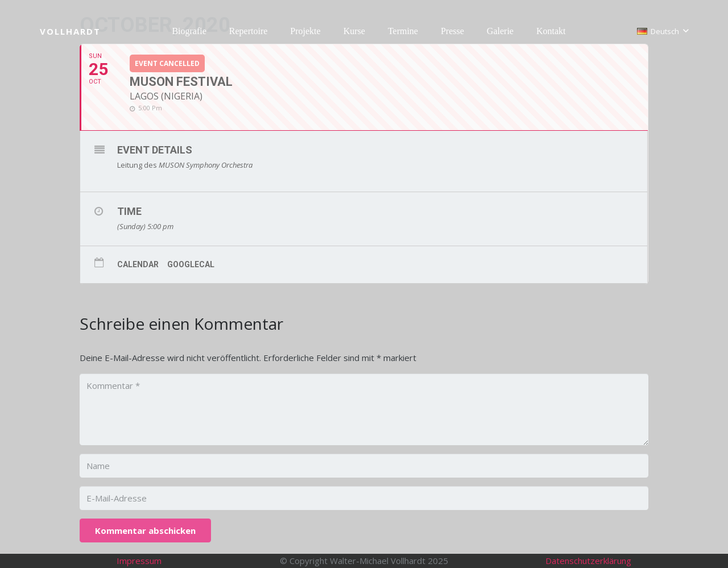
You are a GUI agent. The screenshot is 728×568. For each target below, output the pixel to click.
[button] (663, 31)
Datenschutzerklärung (588, 561)
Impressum (139, 561)
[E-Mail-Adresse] (364, 498)
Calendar (138, 264)
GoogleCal (191, 264)
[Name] (364, 466)
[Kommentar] (364, 409)
